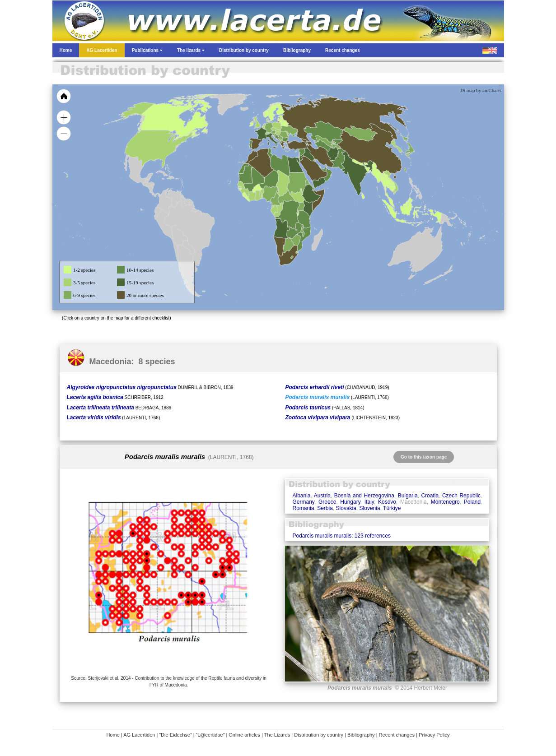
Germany (303, 502)
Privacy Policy (434, 735)
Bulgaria (408, 496)
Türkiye (392, 508)
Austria (322, 496)
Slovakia (346, 508)
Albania (301, 496)
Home (113, 735)
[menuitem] (324, 169)
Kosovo (387, 502)
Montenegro (445, 502)
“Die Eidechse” (175, 735)
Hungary (350, 502)
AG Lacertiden (139, 735)
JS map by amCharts (481, 90)
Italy (369, 502)
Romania (303, 508)
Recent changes (397, 735)
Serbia (325, 508)
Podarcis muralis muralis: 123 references (341, 536)
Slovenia (370, 508)
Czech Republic (461, 496)
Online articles (244, 735)
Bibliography (361, 735)
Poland (472, 502)
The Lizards (277, 735)
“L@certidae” (210, 735)
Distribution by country (319, 735)
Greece (327, 502)
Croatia (430, 496)
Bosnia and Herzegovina (364, 496)
